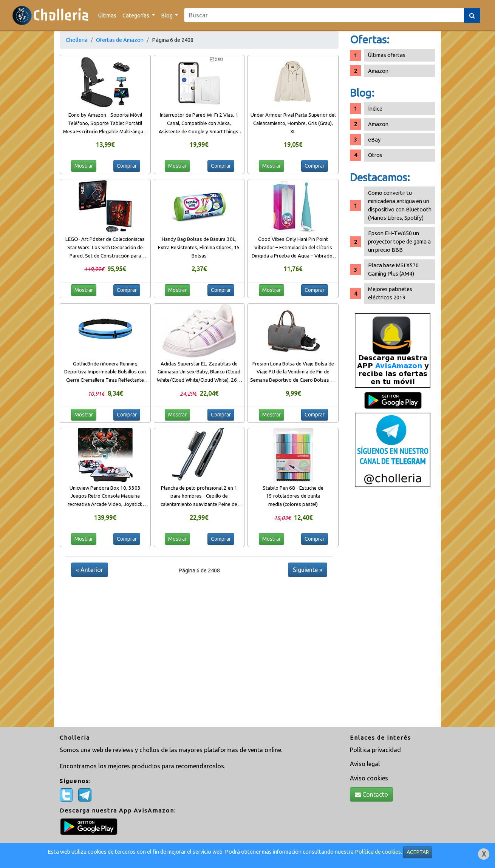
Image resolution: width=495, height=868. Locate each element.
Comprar (127, 166)
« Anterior (90, 570)
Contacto (371, 794)
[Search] (324, 15)
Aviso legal (365, 764)
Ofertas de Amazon (120, 40)
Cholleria (77, 40)
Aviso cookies (369, 778)
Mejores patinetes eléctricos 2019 (390, 293)
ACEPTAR (418, 852)
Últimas (107, 15)
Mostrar (84, 166)
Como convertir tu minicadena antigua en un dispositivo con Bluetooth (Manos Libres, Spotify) (400, 205)
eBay (374, 140)
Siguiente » (308, 570)
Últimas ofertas (387, 55)
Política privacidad (375, 750)
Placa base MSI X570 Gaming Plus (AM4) (393, 269)
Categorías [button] (136, 15)
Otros (375, 155)
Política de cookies (378, 852)
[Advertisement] (393, 610)
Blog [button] (167, 15)
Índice (375, 109)
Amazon (378, 71)
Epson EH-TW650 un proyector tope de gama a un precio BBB (399, 241)
